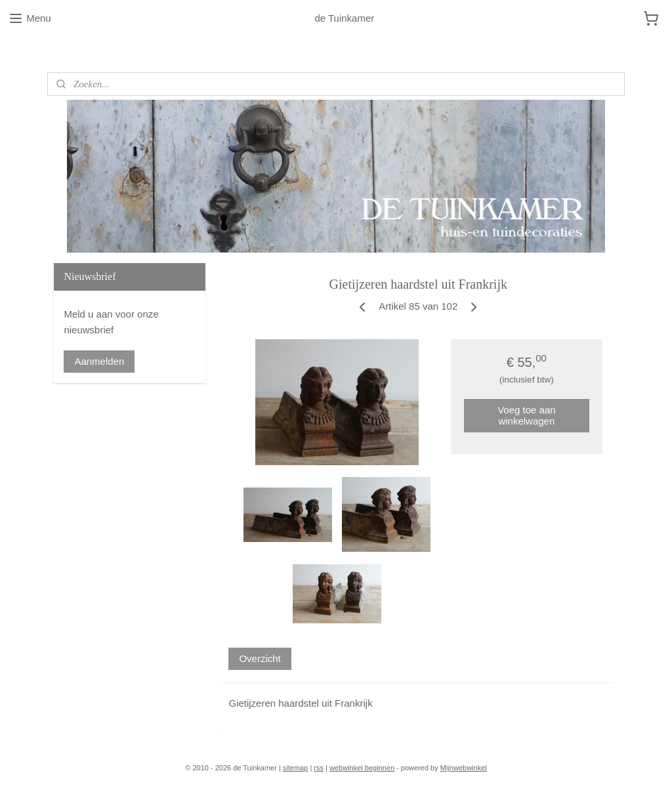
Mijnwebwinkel (464, 768)
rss (319, 768)
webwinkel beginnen (362, 768)
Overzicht (260, 658)
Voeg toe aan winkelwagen (527, 415)
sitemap (296, 768)
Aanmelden (99, 361)
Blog (57, 52)
